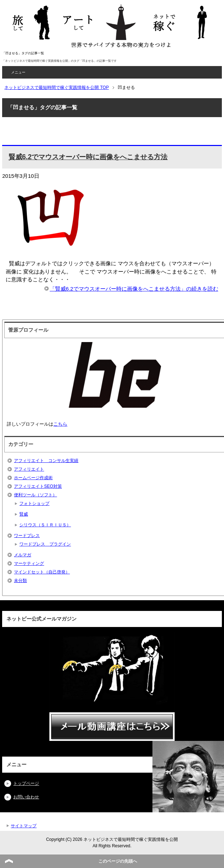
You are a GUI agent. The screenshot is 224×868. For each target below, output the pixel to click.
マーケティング (29, 563)
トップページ (26, 783)
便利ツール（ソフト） (35, 495)
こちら (60, 424)
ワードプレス (27, 536)
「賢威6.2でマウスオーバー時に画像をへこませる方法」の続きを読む (134, 289)
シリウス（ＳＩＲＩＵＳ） (45, 525)
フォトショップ (34, 503)
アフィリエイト (29, 469)
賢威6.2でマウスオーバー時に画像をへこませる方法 (88, 157)
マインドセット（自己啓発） (42, 572)
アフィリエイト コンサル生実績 (46, 461)
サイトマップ (24, 826)
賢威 (24, 514)
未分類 (20, 581)
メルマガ (23, 555)
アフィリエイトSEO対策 (38, 486)
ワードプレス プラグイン (45, 544)
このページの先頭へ (118, 861)
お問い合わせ (26, 797)
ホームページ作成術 (33, 478)
